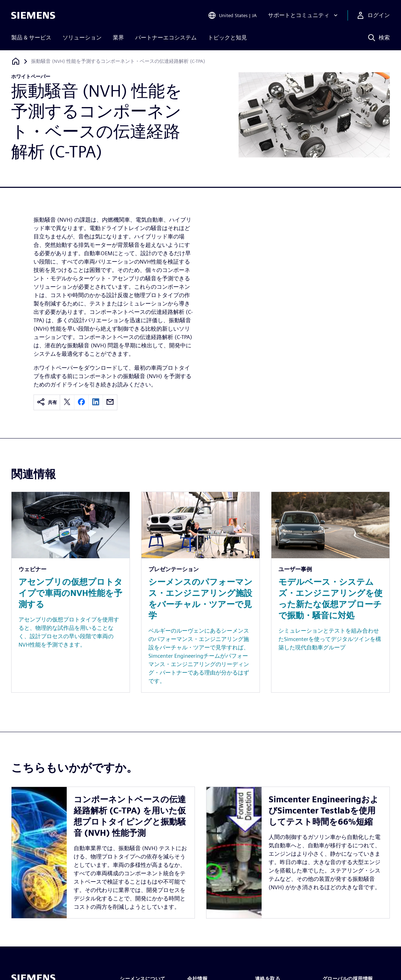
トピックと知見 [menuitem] (227, 38)
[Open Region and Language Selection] (232, 15)
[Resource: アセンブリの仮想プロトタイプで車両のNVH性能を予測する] (71, 592)
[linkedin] (96, 402)
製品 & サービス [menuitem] (31, 38)
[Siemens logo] (33, 15)
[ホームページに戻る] (16, 61)
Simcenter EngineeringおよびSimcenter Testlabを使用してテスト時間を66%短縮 (324, 810)
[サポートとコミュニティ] (304, 15)
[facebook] (81, 402)
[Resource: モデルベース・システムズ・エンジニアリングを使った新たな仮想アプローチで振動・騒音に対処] (330, 592)
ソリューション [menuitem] (82, 38)
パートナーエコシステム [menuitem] (166, 38)
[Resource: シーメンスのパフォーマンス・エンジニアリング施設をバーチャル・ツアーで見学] (200, 592)
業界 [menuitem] (118, 38)
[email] (110, 402)
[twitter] (67, 402)
